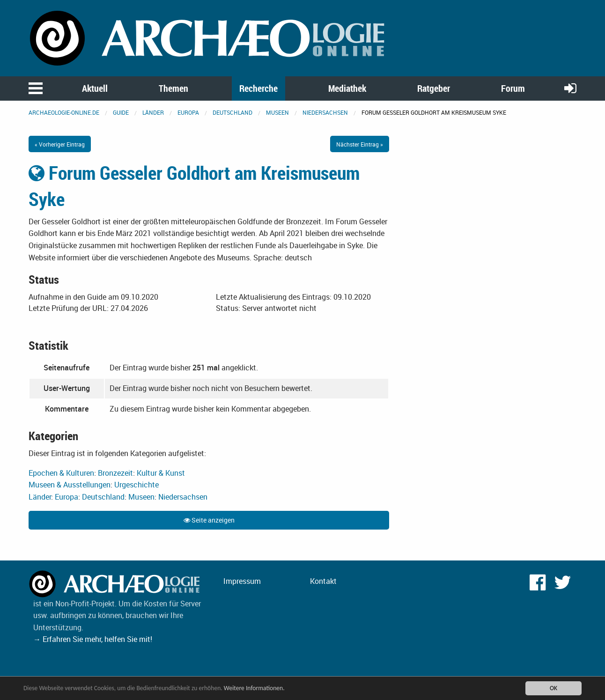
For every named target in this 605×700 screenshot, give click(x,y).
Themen (173, 88)
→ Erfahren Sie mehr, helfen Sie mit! (93, 639)
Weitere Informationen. (254, 688)
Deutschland (232, 112)
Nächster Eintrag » (360, 144)
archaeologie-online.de (64, 112)
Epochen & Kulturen (61, 473)
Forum (513, 88)
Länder (153, 112)
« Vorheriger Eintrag (60, 144)
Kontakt (323, 581)
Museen (277, 112)
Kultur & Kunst (161, 473)
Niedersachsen (325, 112)
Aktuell (95, 88)
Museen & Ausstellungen (70, 485)
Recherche (258, 88)
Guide (121, 112)
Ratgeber (434, 88)
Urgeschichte (136, 485)
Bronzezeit (115, 473)
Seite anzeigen (209, 520)
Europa (188, 112)
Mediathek (347, 88)
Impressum (242, 581)
